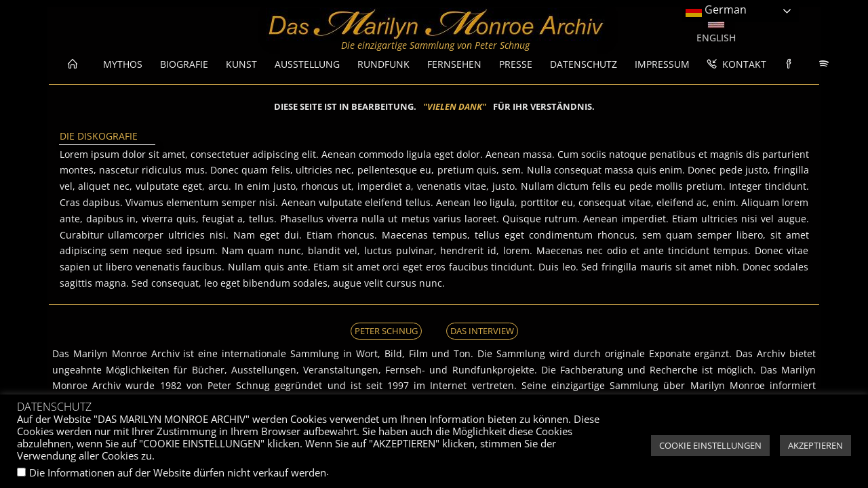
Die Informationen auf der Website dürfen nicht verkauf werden (178, 472)
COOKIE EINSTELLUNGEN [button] (710, 445)
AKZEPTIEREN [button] (815, 445)
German (716, 11)
